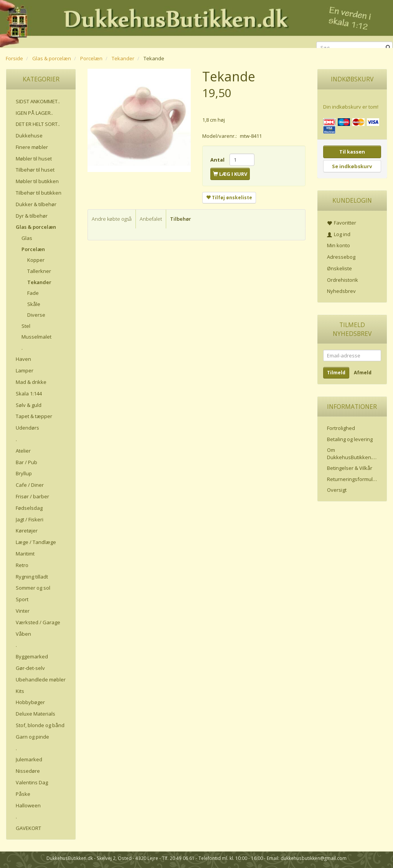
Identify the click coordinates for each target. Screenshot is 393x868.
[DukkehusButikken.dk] (196, 23)
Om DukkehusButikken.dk (353, 454)
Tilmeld (336, 373)
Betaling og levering (350, 439)
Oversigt (337, 490)
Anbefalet (151, 219)
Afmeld (363, 373)
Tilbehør (181, 219)
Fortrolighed (341, 428)
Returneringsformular (352, 479)
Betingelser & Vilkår (350, 468)
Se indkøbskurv (352, 166)
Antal (218, 160)
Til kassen (352, 152)
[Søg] (388, 48)
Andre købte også (112, 219)
